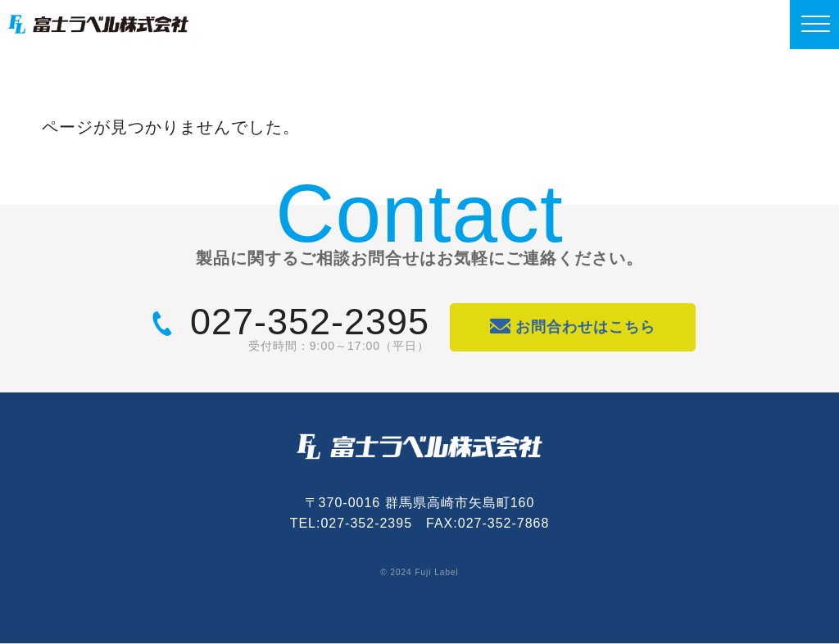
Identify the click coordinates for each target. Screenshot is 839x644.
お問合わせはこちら (573, 327)
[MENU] (814, 25)
